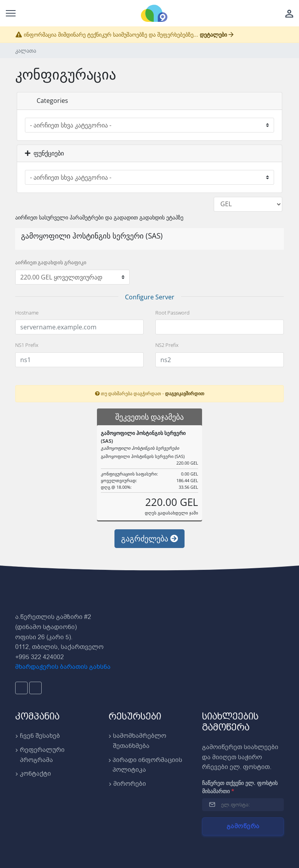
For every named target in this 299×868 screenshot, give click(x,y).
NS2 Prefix (167, 345)
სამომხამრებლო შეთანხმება (137, 741)
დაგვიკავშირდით (185, 393)
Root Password (172, 313)
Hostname (27, 313)
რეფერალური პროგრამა (40, 755)
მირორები (127, 784)
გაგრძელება (149, 538)
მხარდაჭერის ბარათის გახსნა (63, 667)
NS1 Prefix (27, 345)
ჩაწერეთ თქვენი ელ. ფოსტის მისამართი (240, 787)
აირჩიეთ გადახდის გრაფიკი (51, 262)
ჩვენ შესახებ (38, 736)
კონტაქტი (33, 774)
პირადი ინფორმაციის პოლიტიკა (145, 765)
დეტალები (217, 34)
